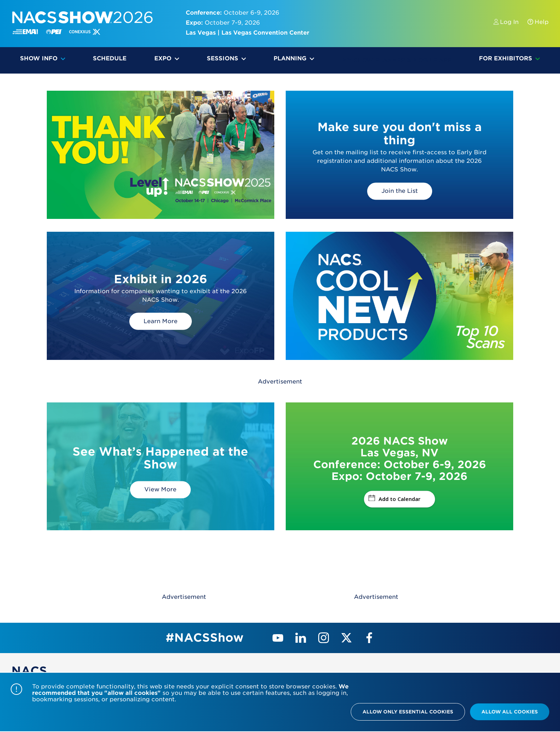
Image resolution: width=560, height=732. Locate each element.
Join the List (400, 191)
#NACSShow (205, 638)
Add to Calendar (394, 499)
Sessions (222, 58)
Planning (290, 58)
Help (534, 22)
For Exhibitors (506, 58)
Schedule (110, 58)
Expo (163, 58)
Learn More (161, 321)
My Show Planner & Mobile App (397, 60)
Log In (507, 22)
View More (160, 489)
